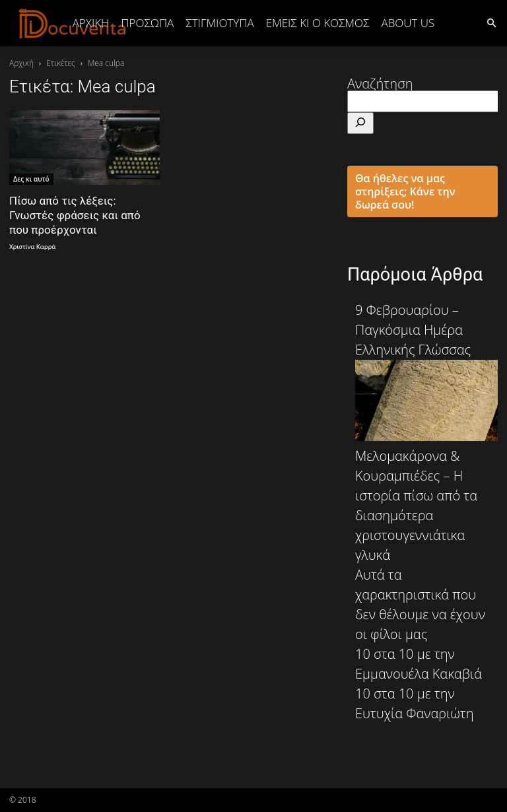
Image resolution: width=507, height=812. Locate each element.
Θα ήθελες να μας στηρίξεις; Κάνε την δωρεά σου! (405, 191)
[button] (491, 22)
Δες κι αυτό (31, 179)
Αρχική (91, 23)
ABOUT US (408, 23)
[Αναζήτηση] (360, 123)
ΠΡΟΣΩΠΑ (147, 23)
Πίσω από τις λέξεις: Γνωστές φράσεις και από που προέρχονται (75, 215)
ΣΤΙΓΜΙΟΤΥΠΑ (220, 23)
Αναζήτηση (380, 84)
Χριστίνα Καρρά (32, 247)
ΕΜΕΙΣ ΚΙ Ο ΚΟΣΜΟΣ (318, 23)
